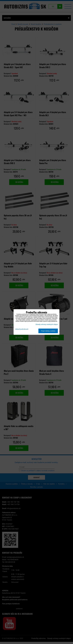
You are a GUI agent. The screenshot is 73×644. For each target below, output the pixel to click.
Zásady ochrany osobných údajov (47, 324)
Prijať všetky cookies (48, 331)
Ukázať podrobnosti (22, 329)
